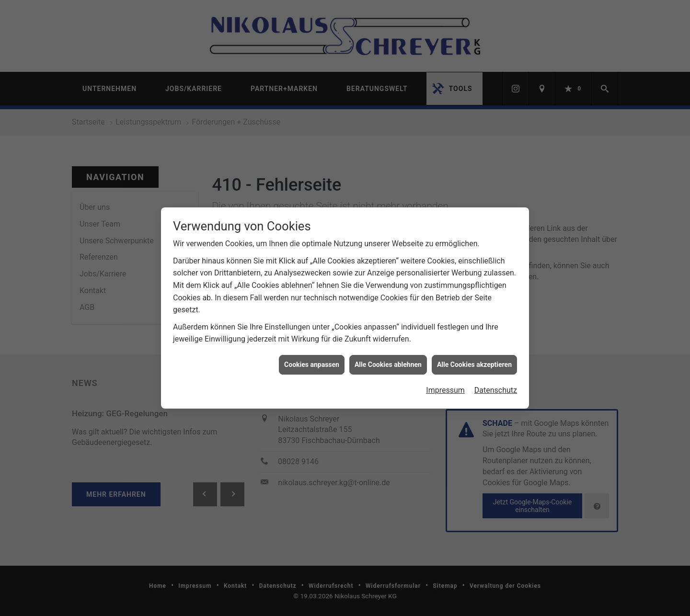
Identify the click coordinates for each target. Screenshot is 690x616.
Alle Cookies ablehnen (388, 359)
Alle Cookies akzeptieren (474, 359)
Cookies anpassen (312, 359)
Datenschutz (496, 385)
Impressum (445, 385)
